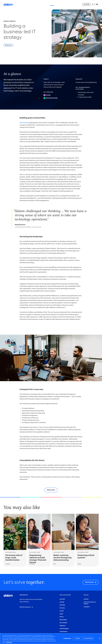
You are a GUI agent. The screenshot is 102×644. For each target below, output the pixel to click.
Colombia (62, 605)
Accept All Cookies (88, 638)
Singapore (63, 626)
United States (63, 632)
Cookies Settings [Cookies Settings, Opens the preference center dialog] (67, 638)
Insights (45, 4)
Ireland (62, 611)
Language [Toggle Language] (97, 4)
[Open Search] (93, 4)
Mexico (62, 617)
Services (28, 4)
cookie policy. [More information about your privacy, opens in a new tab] (9, 642)
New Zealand (63, 623)
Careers (69, 4)
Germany (62, 608)
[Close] (100, 638)
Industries (37, 4)
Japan (61, 614)
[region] (51, 639)
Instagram (87, 607)
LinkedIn (86, 599)
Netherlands (63, 620)
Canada (62, 602)
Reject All (78, 638)
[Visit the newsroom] (26, 607)
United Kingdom (64, 629)
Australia (62, 599)
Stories (52, 4)
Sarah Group (24, 123)
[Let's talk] (86, 4)
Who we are (60, 4)
